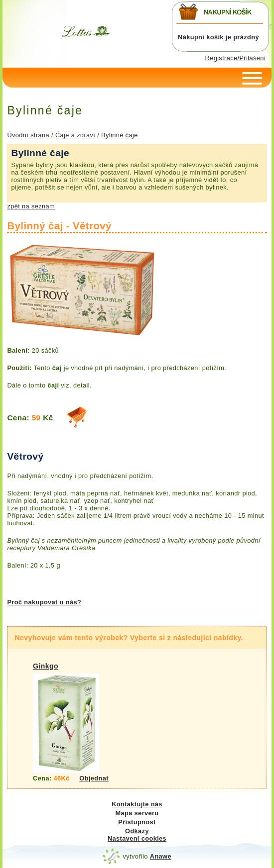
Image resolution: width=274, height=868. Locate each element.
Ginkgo (46, 666)
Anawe (161, 856)
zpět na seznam (31, 206)
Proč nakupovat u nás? (44, 602)
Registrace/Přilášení (236, 58)
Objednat (94, 778)
